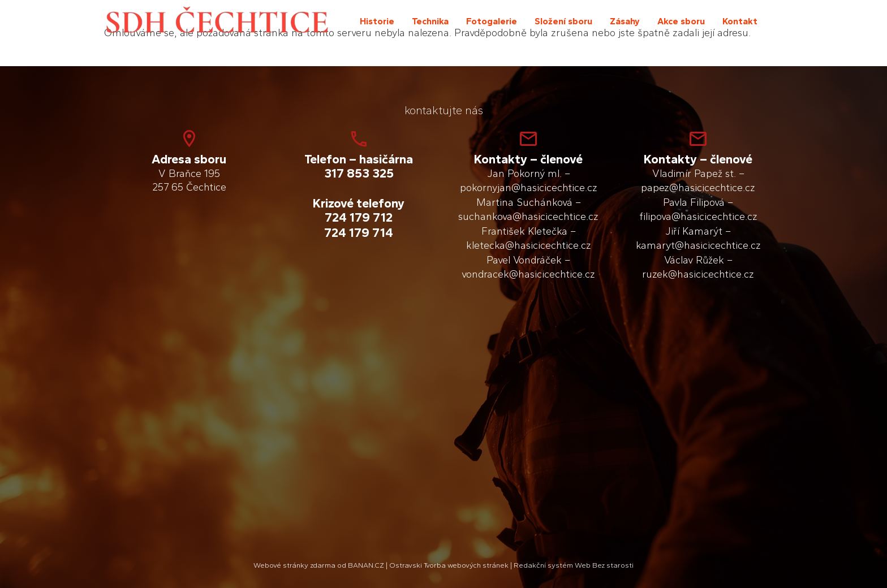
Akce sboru (681, 21)
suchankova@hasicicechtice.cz (528, 217)
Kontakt (740, 21)
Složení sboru (563, 21)
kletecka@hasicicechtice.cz (529, 245)
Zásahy (625, 21)
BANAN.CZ (366, 565)
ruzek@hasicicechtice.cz (698, 274)
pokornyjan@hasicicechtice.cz (529, 188)
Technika (430, 21)
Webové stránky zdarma (294, 565)
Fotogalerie (492, 21)
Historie (377, 21)
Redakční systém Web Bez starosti (574, 565)
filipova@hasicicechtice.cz (698, 217)
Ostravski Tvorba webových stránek (449, 565)
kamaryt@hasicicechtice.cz (698, 245)
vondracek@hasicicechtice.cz (528, 274)
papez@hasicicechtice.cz (698, 188)
